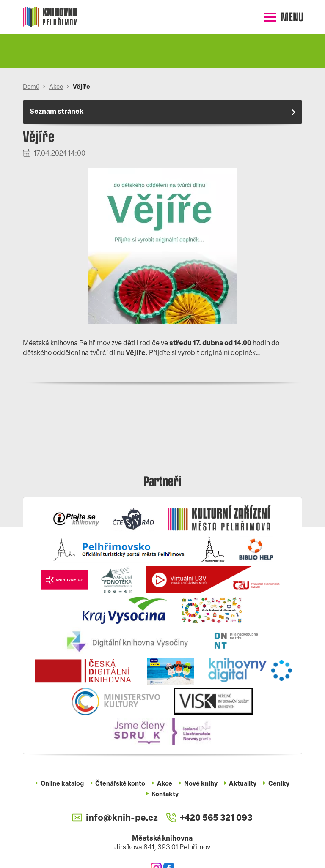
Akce (56, 87)
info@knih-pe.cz (115, 818)
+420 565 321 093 (209, 818)
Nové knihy (201, 784)
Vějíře (81, 87)
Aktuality (243, 784)
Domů (31, 87)
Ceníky (279, 784)
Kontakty (165, 795)
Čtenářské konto (120, 784)
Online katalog (62, 784)
